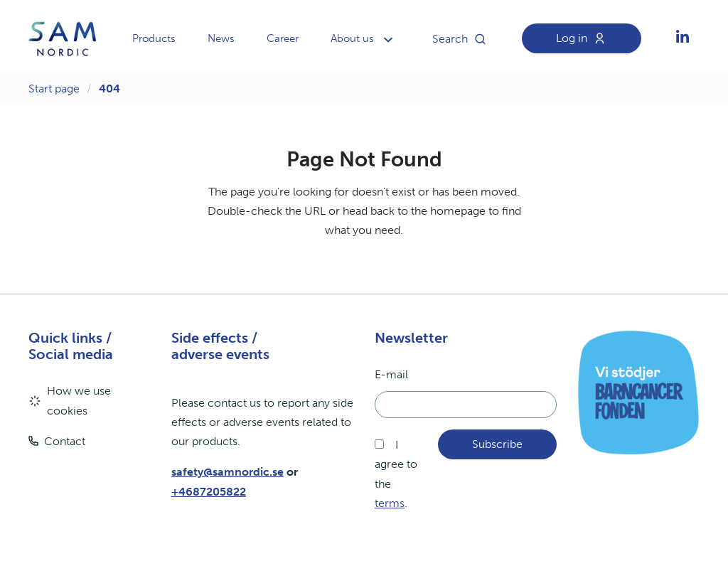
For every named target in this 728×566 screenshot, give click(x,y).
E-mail (391, 374)
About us (352, 38)
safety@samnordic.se (227, 472)
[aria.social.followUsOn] (682, 39)
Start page (54, 89)
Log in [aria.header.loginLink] (584, 38)
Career (283, 38)
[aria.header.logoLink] (63, 39)
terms (390, 503)
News (221, 38)
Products (154, 38)
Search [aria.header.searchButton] (463, 39)
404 (109, 89)
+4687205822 (209, 492)
